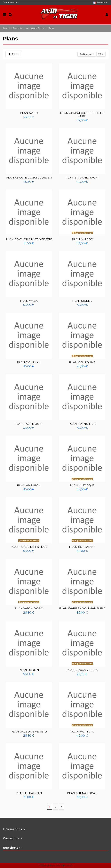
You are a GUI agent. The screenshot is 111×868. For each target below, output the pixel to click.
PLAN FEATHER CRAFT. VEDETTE (29, 239)
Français (101, 2)
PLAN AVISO (29, 113)
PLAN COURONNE (82, 362)
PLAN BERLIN (29, 670)
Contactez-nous (11, 2)
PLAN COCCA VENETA (82, 670)
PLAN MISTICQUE (82, 485)
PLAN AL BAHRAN (29, 793)
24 (101, 54)
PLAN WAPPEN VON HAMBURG (82, 608)
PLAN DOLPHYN (29, 362)
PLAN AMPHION (29, 485)
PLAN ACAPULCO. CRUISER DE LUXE (82, 114)
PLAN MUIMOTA (82, 732)
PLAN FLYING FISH (82, 424)
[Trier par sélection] (87, 54)
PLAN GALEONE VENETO (29, 732)
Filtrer (14, 54)
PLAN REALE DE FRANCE (29, 547)
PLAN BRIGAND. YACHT (82, 178)
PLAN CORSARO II (82, 547)
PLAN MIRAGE (82, 239)
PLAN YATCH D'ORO (29, 608)
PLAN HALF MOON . (29, 424)
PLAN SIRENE (82, 301)
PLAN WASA (29, 301)
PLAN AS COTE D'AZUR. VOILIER (29, 178)
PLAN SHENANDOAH (82, 793)
